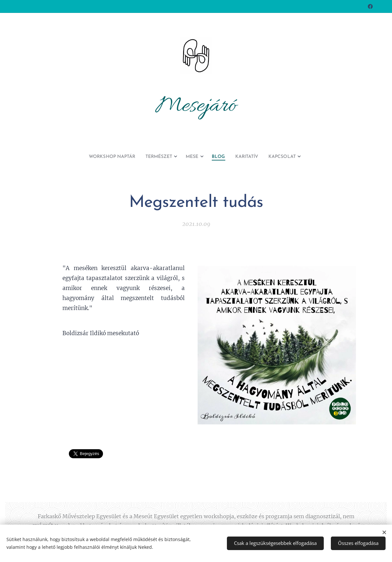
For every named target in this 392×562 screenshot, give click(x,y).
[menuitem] (106, 157)
